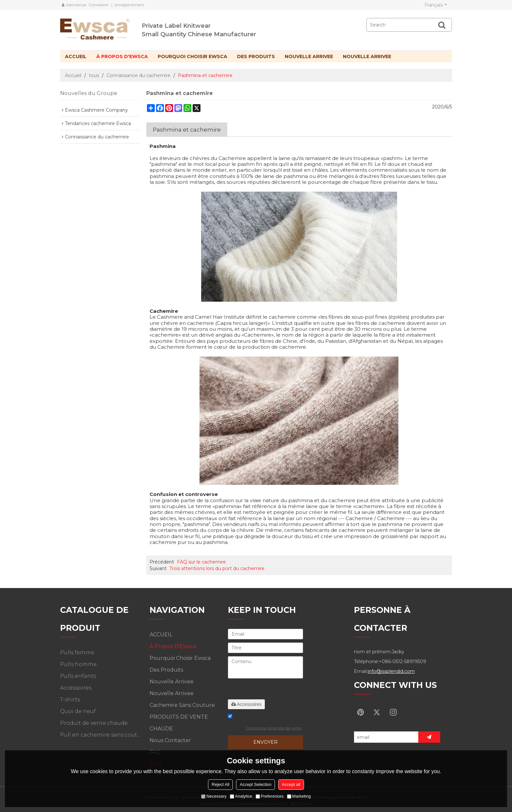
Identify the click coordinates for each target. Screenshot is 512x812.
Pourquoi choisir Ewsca (192, 56)
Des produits (256, 56)
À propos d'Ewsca (122, 56)
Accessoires (246, 704)
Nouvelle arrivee (309, 56)
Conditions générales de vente (274, 728)
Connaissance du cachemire (138, 75)
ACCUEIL (76, 56)
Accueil (73, 75)
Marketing (299, 796)
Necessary (214, 796)
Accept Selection (256, 784)
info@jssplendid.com (391, 671)
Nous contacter (170, 740)
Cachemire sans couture (182, 705)
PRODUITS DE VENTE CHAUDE (179, 723)
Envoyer (265, 742)
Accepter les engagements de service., (265, 723)
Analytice (241, 796)
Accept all (291, 784)
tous (94, 75)
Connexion (99, 5)
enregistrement (129, 5)
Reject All (220, 784)
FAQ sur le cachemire (201, 562)
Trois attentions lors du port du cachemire (217, 568)
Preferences (270, 796)
